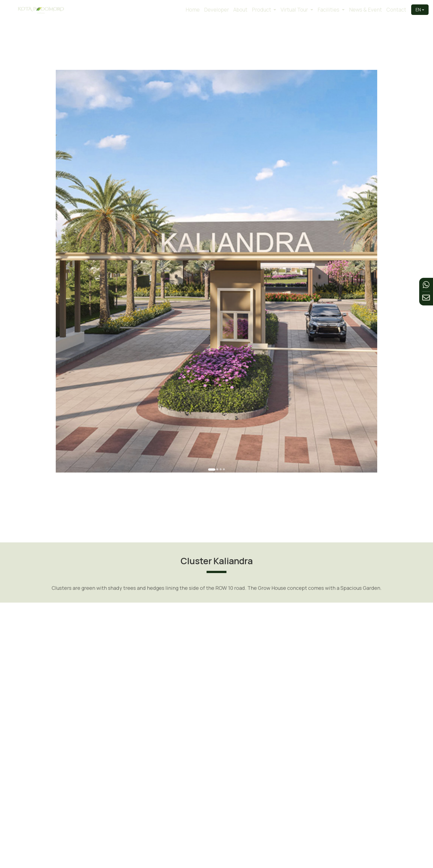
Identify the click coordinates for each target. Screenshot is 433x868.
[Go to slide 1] (214, 386)
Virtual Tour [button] (295, 10)
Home (193, 10)
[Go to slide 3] (219, 386)
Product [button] (262, 10)
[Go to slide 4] (221, 386)
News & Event (365, 10)
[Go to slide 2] (217, 386)
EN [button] (418, 10)
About (240, 10)
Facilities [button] (329, 10)
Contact (396, 10)
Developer (216, 10)
